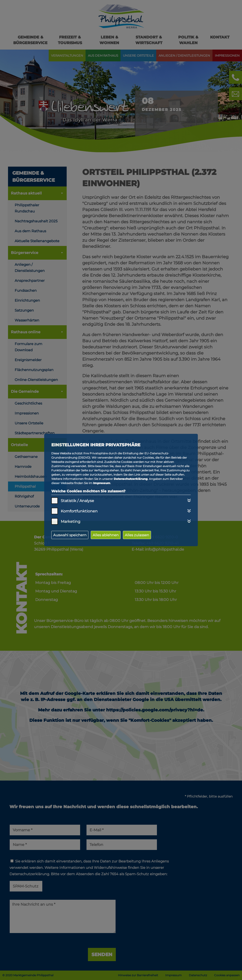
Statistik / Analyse (77, 501)
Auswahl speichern (70, 535)
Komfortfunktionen (79, 511)
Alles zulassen (137, 535)
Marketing (71, 522)
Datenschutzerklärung (131, 479)
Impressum (102, 483)
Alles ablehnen (106, 535)
